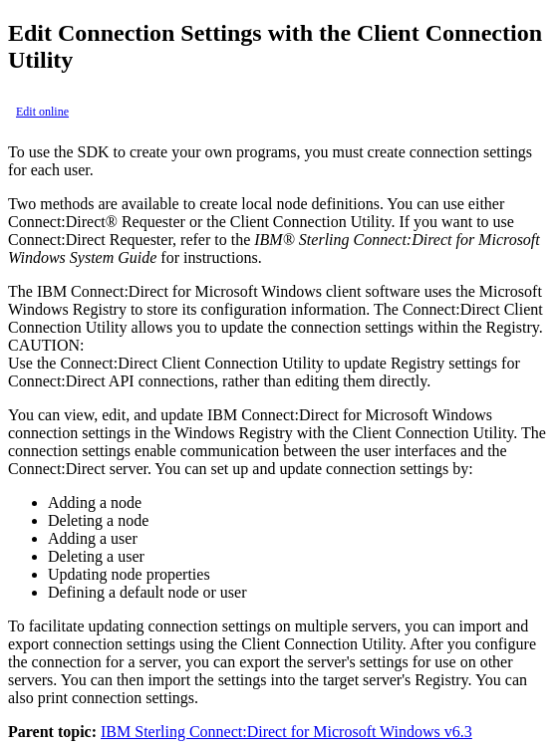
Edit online (42, 112)
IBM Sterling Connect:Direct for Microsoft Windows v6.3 (286, 732)
